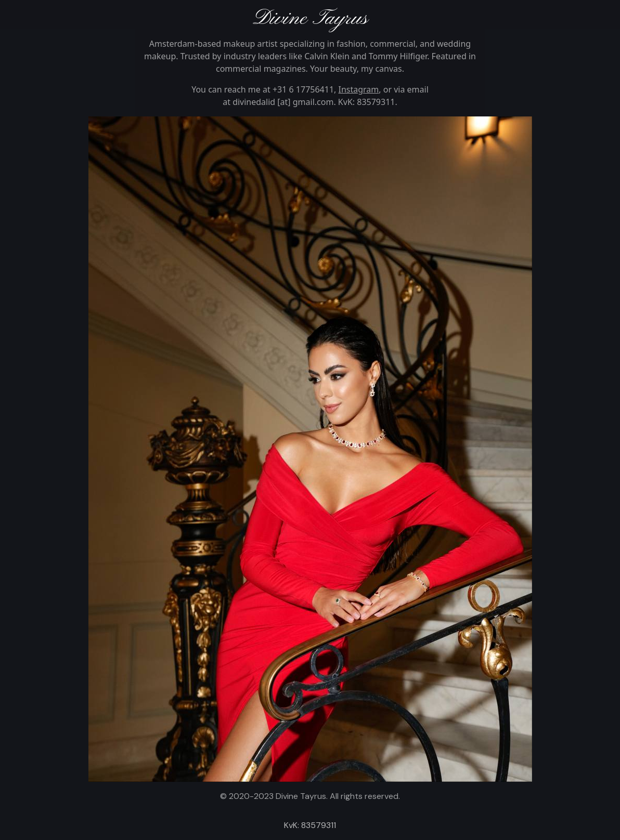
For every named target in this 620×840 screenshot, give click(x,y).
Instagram (359, 89)
